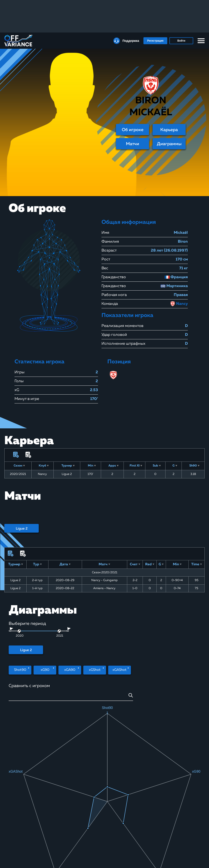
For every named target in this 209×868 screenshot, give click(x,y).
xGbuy (47, 855)
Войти (181, 41)
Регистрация (155, 41)
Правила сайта (85, 839)
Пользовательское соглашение (88, 846)
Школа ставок (51, 834)
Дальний (54, 757)
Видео (47, 850)
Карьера (169, 130)
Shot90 (20, 670)
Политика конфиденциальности (89, 854)
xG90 (45, 670)
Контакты (49, 860)
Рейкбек (12, 844)
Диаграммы (169, 144)
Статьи (12, 850)
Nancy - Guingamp (104, 580)
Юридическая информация (85, 863)
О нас (80, 834)
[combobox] (71, 697)
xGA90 (70, 670)
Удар (23, 757)
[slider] (59, 631)
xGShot (95, 670)
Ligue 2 (22, 529)
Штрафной (116, 757)
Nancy (179, 304)
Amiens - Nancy (104, 588)
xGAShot (120, 670)
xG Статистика (52, 839)
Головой (85, 757)
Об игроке (133, 130)
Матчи (133, 144)
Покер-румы (15, 839)
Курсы (11, 834)
